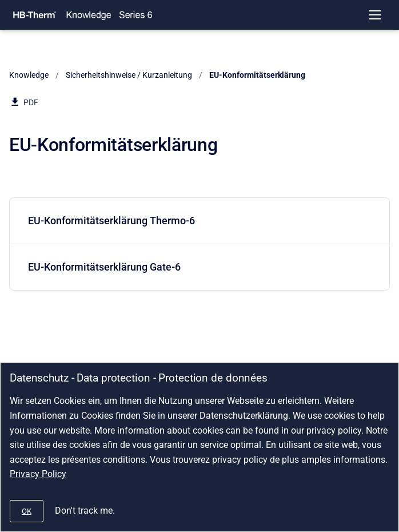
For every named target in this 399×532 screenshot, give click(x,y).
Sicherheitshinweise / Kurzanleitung (129, 75)
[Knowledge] (89, 15)
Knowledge (29, 75)
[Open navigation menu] (375, 15)
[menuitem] (199, 221)
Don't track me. (85, 511)
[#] (27, 511)
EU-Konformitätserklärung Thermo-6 (197, 221)
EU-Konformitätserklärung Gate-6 (197, 267)
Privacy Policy (38, 474)
